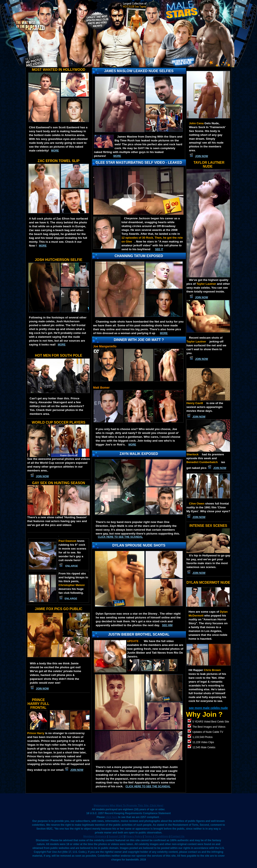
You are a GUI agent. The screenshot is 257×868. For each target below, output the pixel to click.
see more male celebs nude (208, 708)
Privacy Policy (134, 836)
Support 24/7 (116, 836)
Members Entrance (95, 836)
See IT (159, 249)
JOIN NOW (42, 476)
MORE (117, 156)
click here (111, 817)
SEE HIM (167, 625)
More (132, 445)
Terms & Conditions (156, 836)
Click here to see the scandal (120, 537)
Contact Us (178, 836)
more (55, 151)
